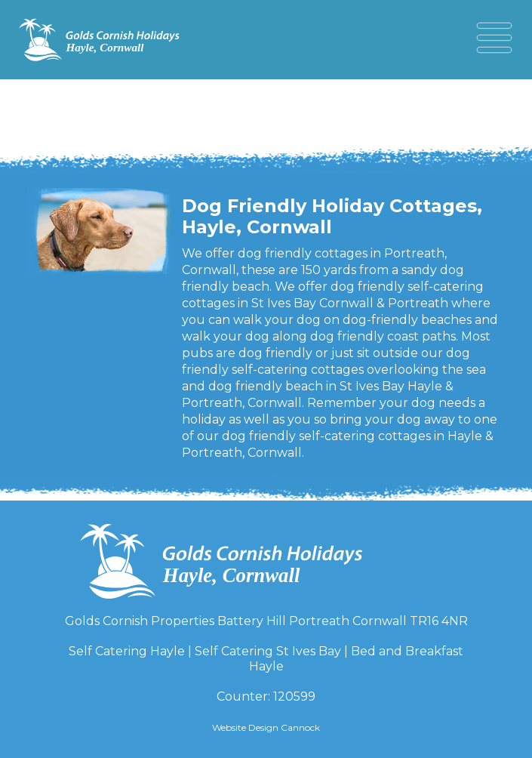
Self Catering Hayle (127, 651)
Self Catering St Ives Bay (268, 651)
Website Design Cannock (266, 727)
